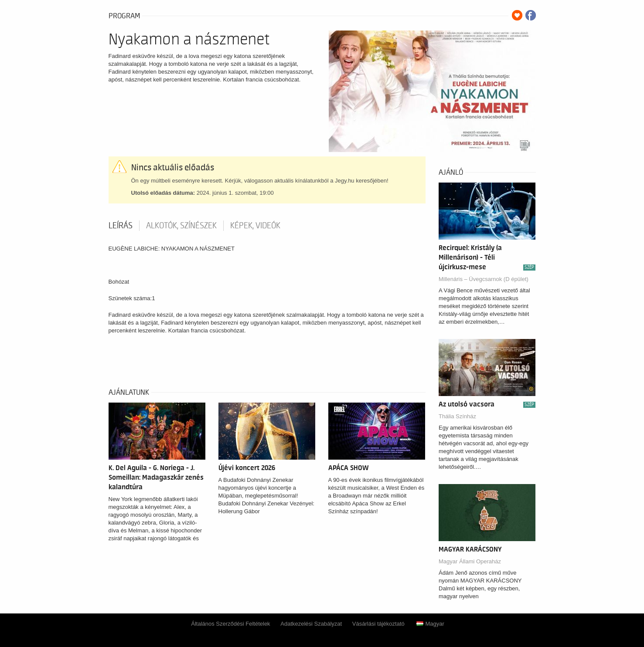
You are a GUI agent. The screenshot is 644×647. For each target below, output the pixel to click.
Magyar (430, 624)
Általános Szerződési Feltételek (230, 624)
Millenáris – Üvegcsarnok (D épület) (484, 279)
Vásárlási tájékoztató (378, 624)
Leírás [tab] (121, 226)
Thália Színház (457, 416)
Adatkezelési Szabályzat (311, 624)
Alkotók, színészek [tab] (181, 226)
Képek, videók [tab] (255, 226)
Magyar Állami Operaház (470, 561)
